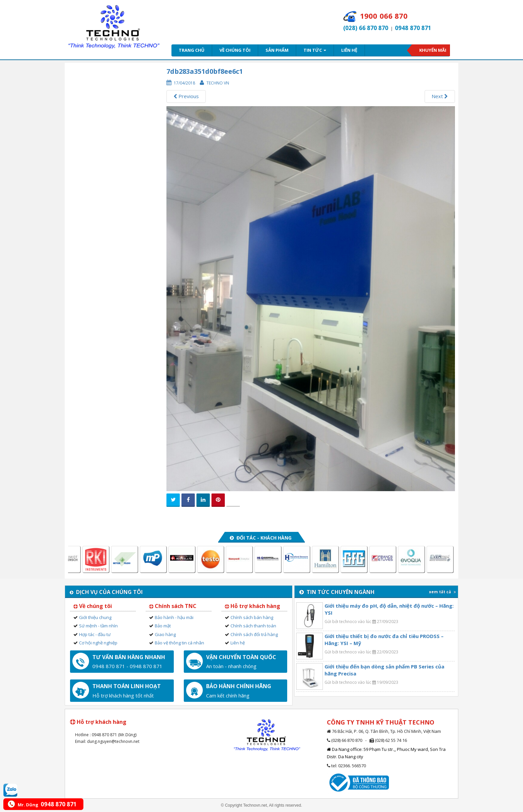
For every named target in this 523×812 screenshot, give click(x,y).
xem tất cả (442, 592)
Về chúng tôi (235, 50)
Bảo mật (163, 626)
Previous (186, 96)
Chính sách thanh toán (253, 626)
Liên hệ (349, 50)
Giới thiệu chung (95, 617)
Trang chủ (192, 50)
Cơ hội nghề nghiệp (98, 643)
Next (440, 96)
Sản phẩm (277, 50)
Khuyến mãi (433, 50)
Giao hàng (165, 634)
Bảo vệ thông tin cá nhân (179, 643)
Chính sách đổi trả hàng (254, 634)
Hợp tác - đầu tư (95, 634)
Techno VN (218, 83)
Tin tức (315, 50)
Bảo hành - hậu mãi (174, 617)
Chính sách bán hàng (252, 617)
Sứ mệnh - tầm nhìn (98, 626)
